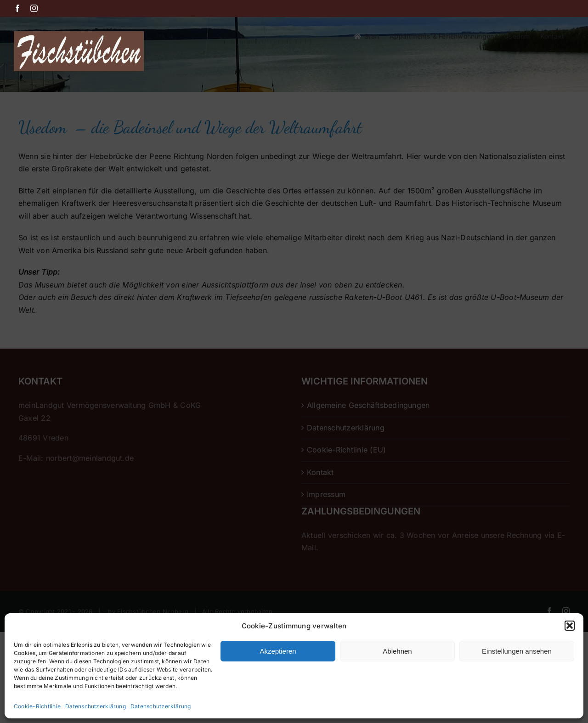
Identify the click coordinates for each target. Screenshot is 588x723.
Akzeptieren (278, 651)
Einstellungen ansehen (517, 651)
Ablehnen (397, 651)
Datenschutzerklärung (96, 706)
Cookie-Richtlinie (37, 706)
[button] (570, 626)
